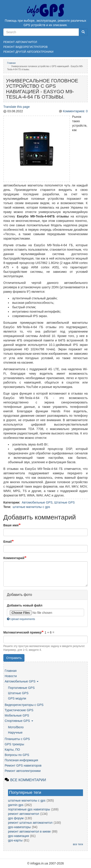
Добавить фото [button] (19, 595)
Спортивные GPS (19, 721)
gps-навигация (18, 836)
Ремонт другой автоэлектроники (28, 52)
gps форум (16, 818)
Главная (11, 63)
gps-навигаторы (19, 827)
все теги (78, 844)
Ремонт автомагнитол (20, 42)
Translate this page (17, 107)
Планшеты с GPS (17, 739)
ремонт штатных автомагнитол (30, 823)
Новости (11, 676)
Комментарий (14, 558)
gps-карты (15, 840)
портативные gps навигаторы (29, 809)
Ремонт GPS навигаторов (23, 765)
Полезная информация (21, 760)
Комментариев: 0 (75, 111)
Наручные (15, 732)
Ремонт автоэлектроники (23, 771)
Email (7, 542)
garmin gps (16, 805)
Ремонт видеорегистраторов (25, 47)
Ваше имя (11, 525)
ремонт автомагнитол (24, 814)
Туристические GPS (19, 710)
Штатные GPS (65, 502)
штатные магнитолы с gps (31, 507)
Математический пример (22, 632)
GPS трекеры (14, 744)
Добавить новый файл (25, 605)
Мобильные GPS (17, 715)
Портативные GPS (21, 688)
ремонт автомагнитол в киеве (29, 831)
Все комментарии (28, 780)
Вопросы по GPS (17, 755)
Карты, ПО (12, 750)
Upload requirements (21, 619)
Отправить (14, 658)
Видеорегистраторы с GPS (24, 705)
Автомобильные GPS (37, 502)
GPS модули (17, 698)
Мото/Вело (16, 727)
